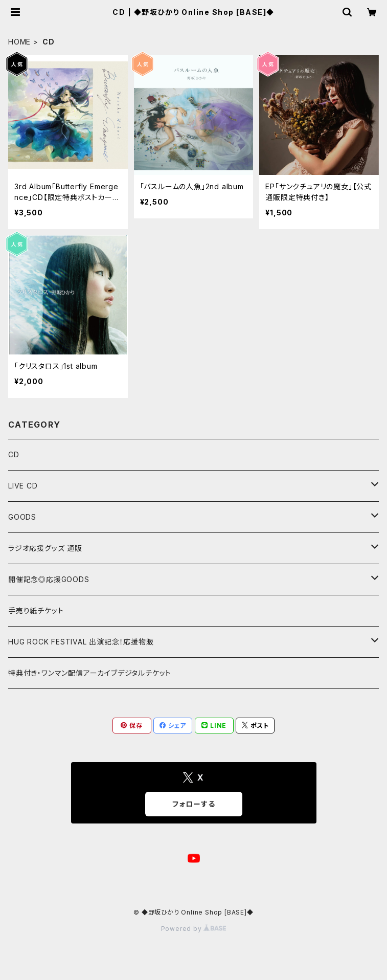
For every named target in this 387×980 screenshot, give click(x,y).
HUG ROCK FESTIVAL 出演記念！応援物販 (81, 642)
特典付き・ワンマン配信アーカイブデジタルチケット (90, 673)
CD (14, 454)
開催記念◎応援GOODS (49, 579)
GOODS (22, 517)
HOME (19, 42)
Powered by (194, 929)
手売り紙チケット (36, 610)
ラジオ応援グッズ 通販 (45, 548)
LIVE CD (23, 486)
